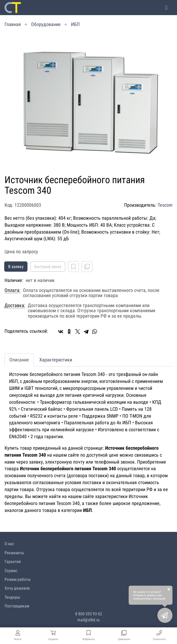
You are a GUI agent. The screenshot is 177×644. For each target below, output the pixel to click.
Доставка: (15, 306)
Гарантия (13, 561)
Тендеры (12, 597)
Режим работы (18, 579)
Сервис (11, 571)
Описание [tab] (19, 360)
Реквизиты (14, 553)
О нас (9, 544)
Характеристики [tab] (56, 360)
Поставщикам (17, 606)
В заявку (16, 267)
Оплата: (13, 290)
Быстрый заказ (48, 267)
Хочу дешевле (17, 588)
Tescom (165, 205)
